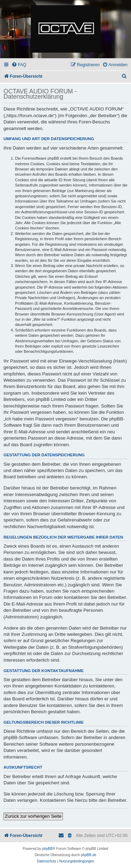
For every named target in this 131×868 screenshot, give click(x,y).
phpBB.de (89, 855)
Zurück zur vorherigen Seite (33, 816)
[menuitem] (19, 65)
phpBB (48, 849)
